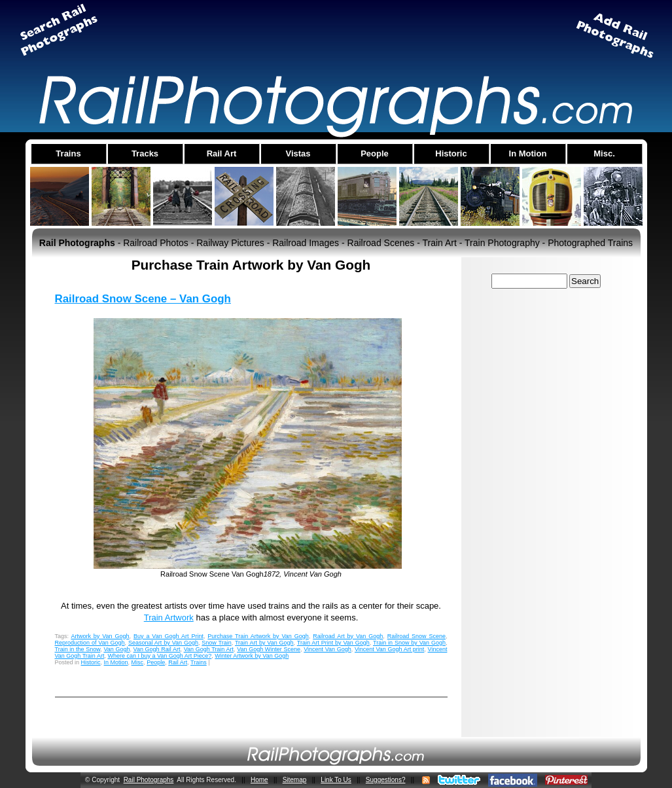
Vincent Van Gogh (327, 649)
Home (259, 780)
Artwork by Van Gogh (100, 636)
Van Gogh (116, 649)
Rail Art (178, 662)
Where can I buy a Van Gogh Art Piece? (159, 656)
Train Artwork (169, 618)
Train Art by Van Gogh (264, 643)
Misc (138, 662)
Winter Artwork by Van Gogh (252, 656)
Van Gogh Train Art (209, 649)
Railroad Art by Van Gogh (348, 636)
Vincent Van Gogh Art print (389, 649)
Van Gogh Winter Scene (269, 649)
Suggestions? (386, 780)
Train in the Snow (78, 649)
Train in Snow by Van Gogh (409, 643)
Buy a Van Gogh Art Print (168, 636)
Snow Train (216, 643)
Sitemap (295, 780)
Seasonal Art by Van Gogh (163, 643)
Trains (199, 662)
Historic (91, 662)
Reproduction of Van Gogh (90, 643)
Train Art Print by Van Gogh (333, 643)
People (156, 662)
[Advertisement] (336, 35)
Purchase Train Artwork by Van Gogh (258, 636)
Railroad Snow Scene (416, 636)
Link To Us (336, 780)
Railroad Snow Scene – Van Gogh (143, 299)
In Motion (116, 662)
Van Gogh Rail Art (157, 649)
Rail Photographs (149, 780)
